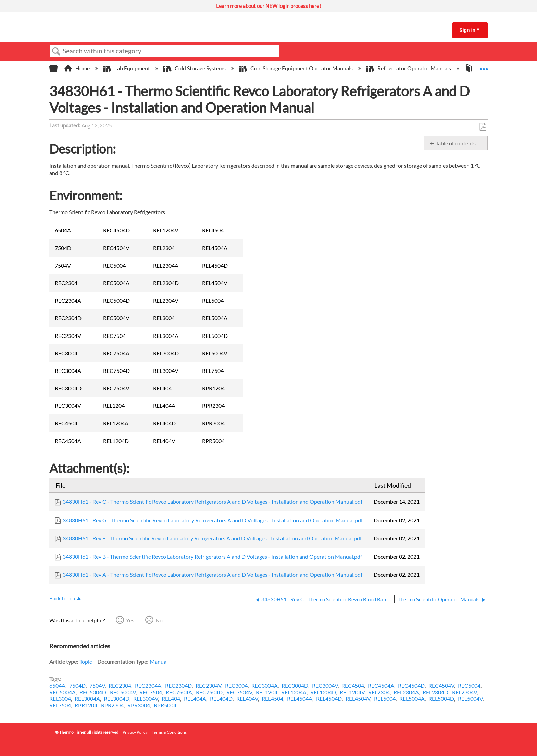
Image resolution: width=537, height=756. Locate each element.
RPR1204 (86, 705)
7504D (77, 686)
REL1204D (323, 692)
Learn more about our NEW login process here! (268, 6)
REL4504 (272, 699)
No (159, 620)
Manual (159, 662)
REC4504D (411, 686)
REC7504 (151, 692)
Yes (130, 620)
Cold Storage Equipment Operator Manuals (296, 68)
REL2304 (379, 692)
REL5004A (412, 699)
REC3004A (265, 686)
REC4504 (353, 686)
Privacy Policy (135, 732)
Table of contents (456, 143)
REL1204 (267, 692)
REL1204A (294, 692)
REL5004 (385, 699)
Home (77, 68)
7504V (97, 686)
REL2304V (464, 692)
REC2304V (208, 686)
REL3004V (146, 699)
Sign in (467, 30)
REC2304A (148, 686)
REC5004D (93, 692)
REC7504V (239, 692)
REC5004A (63, 692)
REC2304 (120, 686)
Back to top (62, 598)
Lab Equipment (127, 68)
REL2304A (406, 692)
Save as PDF (483, 127)
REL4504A (300, 699)
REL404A (195, 699)
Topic (86, 662)
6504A (57, 686)
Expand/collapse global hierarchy (58, 68)
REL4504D (329, 699)
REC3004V (325, 686)
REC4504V (441, 686)
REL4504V (358, 699)
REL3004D (117, 699)
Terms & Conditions (169, 732)
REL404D (221, 699)
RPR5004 (165, 705)
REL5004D (441, 699)
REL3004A (87, 699)
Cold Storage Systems (195, 68)
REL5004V (470, 699)
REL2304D (435, 692)
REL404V (247, 699)
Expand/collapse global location (484, 66)
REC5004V (123, 692)
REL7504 (60, 705)
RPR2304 (112, 705)
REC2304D (178, 686)
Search (56, 51)
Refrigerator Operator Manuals (409, 68)
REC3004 (236, 686)
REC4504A (381, 686)
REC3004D (295, 686)
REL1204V (352, 692)
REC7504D (209, 692)
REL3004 (60, 699)
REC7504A (179, 692)
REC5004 (469, 686)
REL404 (171, 699)
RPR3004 (139, 705)
